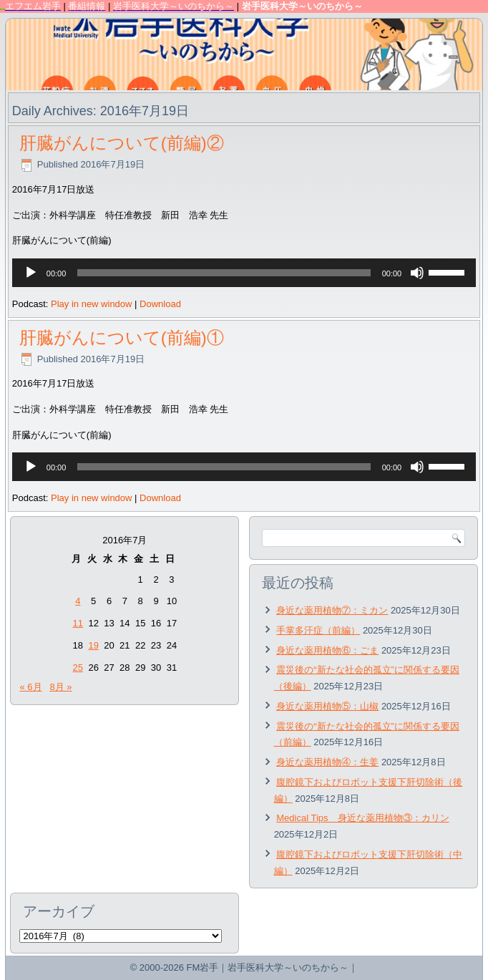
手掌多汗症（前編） (318, 630)
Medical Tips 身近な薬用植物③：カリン (362, 818)
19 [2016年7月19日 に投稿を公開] (93, 645)
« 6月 (30, 687)
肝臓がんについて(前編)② (122, 143)
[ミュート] (417, 273)
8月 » (60, 687)
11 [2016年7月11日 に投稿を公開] (78, 623)
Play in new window (91, 304)
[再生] (31, 273)
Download (160, 304)
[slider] (224, 273)
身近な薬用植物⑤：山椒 (327, 706)
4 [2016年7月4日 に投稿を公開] (78, 601)
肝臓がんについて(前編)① (122, 338)
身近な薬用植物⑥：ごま (327, 650)
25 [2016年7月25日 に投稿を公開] (78, 668)
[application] (244, 273)
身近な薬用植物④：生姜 (327, 762)
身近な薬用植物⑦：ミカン (332, 610)
